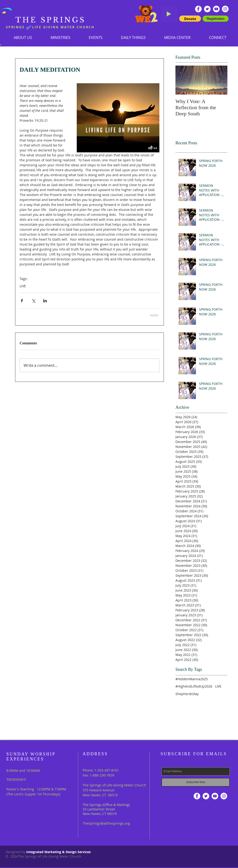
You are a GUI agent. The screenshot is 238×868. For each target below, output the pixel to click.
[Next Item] (220, 80)
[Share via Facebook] (22, 301)
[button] (60, 37)
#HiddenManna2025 (192, 679)
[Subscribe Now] (196, 782)
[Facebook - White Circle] (198, 9)
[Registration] (216, 19)
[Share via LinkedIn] (45, 301)
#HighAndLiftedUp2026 (194, 686)
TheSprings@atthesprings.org (106, 823)
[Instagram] (225, 9)
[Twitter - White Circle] (207, 9)
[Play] (169, 14)
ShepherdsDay (187, 694)
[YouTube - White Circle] (216, 9)
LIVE (23, 286)
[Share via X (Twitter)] (33, 301)
